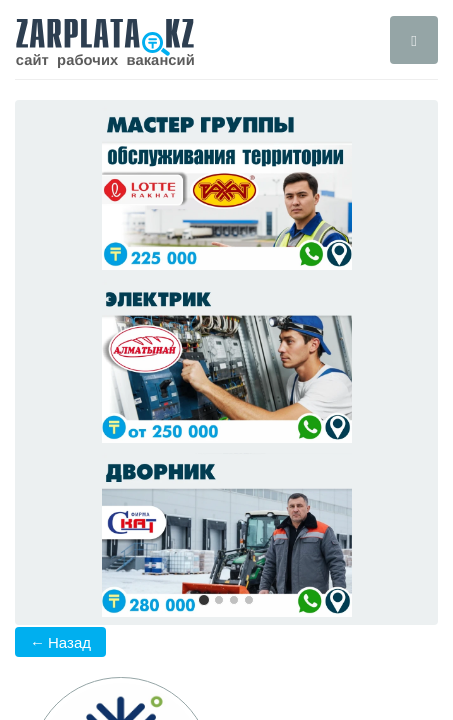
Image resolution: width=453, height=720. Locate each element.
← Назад (60, 642)
